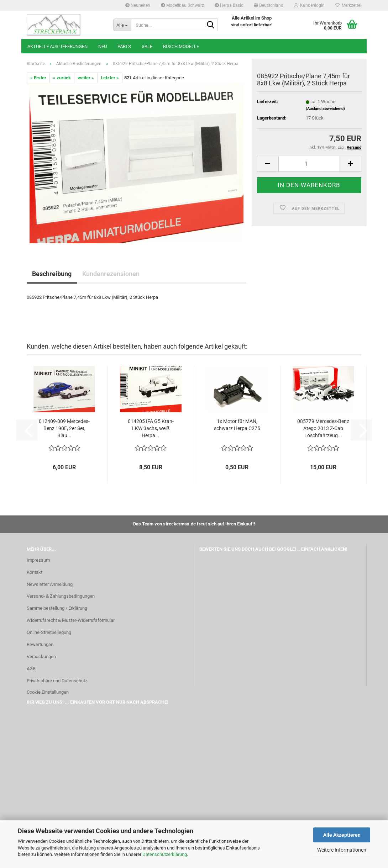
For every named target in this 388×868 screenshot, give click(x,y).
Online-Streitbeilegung (49, 632)
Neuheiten (138, 5)
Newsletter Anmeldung (50, 584)
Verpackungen (41, 657)
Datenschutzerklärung (165, 854)
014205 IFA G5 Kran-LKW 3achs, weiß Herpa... (151, 428)
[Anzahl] (309, 164)
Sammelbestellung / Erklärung (57, 608)
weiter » (86, 78)
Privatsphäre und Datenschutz (57, 681)
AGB (31, 669)
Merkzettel (348, 5)
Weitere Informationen (342, 850)
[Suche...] (122, 25)
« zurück (62, 78)
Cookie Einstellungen (48, 692)
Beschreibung (52, 274)
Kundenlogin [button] (309, 5)
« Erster (38, 78)
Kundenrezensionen (111, 274)
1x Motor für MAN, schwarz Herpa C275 (237, 425)
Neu (103, 46)
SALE (147, 46)
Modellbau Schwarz (182, 5)
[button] (269, 5)
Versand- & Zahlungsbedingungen (61, 596)
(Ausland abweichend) (325, 109)
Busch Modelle (181, 46)
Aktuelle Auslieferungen (57, 46)
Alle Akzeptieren (342, 835)
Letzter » (110, 78)
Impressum (38, 560)
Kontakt (35, 572)
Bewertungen (40, 644)
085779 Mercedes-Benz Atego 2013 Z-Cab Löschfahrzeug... (323, 428)
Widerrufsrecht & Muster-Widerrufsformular (71, 620)
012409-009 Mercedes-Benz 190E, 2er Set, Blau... (64, 428)
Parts (124, 46)
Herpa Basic (229, 5)
